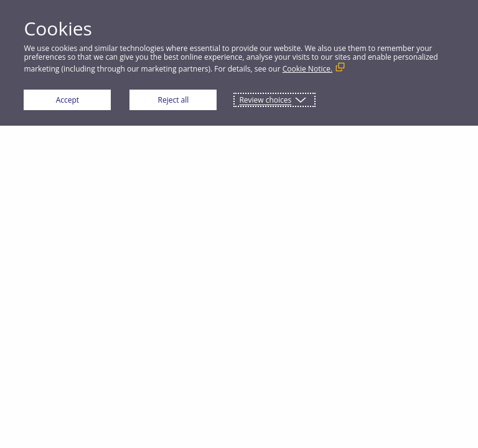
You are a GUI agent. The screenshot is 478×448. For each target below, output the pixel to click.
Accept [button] (68, 100)
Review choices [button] (265, 100)
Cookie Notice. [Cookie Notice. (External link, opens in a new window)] (307, 69)
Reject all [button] (174, 100)
